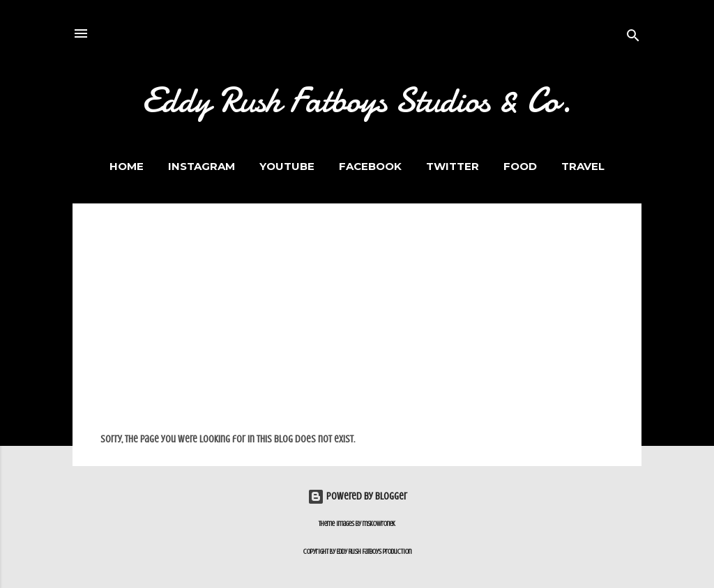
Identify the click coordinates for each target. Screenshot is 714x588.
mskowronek (379, 524)
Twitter (453, 166)
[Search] (633, 38)
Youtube (287, 166)
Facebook (370, 166)
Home (127, 166)
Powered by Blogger (357, 496)
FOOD (520, 166)
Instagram (202, 166)
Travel (583, 166)
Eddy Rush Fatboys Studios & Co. (357, 100)
